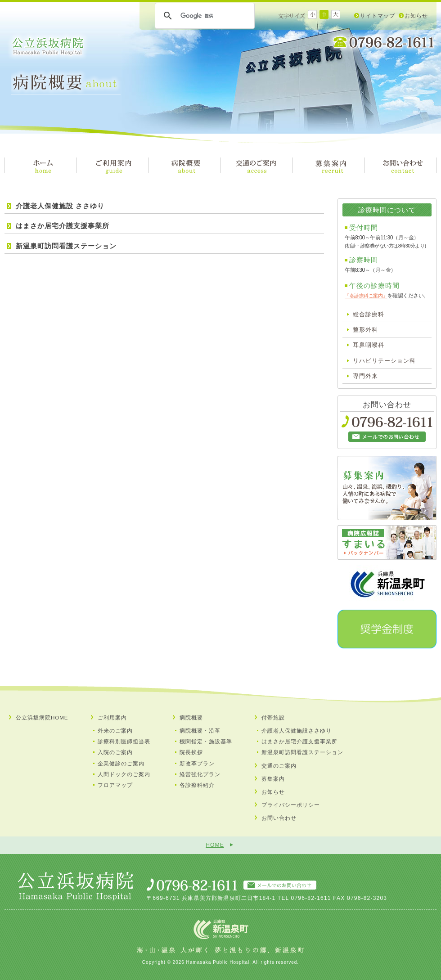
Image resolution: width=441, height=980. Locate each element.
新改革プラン (197, 764)
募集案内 (273, 779)
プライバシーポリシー (291, 805)
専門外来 (365, 376)
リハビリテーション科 (384, 361)
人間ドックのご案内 (124, 774)
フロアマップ (115, 785)
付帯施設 (273, 718)
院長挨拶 (191, 752)
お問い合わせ (279, 818)
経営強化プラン (200, 774)
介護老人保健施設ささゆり (297, 731)
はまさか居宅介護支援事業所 (63, 226)
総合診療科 (369, 314)
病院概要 (191, 718)
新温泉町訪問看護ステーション (66, 246)
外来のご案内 (115, 731)
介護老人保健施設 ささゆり (60, 206)
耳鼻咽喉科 (369, 345)
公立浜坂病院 (48, 46)
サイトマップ (378, 16)
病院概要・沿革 (200, 731)
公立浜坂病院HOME (42, 718)
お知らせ (416, 16)
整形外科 (365, 330)
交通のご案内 (279, 766)
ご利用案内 (112, 718)
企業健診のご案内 (121, 764)
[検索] (203, 16)
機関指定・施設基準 (206, 742)
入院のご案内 (115, 752)
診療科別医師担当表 (124, 742)
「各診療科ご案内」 (366, 296)
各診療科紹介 (197, 785)
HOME (215, 845)
